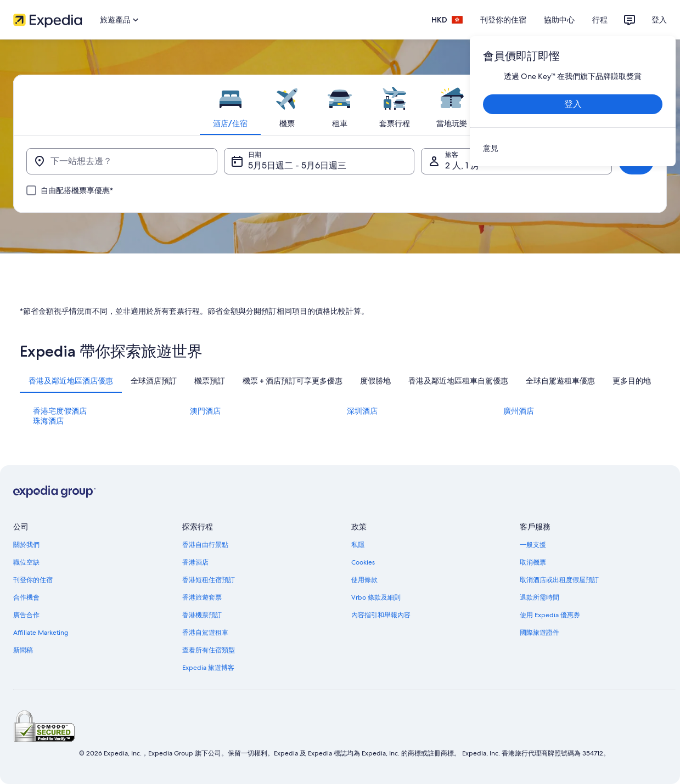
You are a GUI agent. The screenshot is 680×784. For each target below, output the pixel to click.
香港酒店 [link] (195, 562)
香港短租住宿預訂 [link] (209, 580)
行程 (600, 20)
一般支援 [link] (533, 545)
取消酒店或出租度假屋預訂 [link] (559, 580)
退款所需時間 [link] (539, 597)
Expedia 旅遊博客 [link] (208, 668)
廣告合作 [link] (26, 615)
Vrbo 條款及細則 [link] (376, 597)
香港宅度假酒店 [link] (60, 411)
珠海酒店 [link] (48, 421)
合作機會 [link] (26, 597)
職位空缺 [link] (26, 562)
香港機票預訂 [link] (202, 615)
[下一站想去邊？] (122, 161)
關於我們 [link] (26, 545)
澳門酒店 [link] (205, 411)
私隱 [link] (358, 545)
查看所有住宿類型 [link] (209, 650)
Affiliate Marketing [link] (41, 633)
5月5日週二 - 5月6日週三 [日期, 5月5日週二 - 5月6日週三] (297, 165)
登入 (659, 20)
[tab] (230, 105)
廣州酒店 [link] (519, 411)
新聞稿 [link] (23, 650)
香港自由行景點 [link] (205, 545)
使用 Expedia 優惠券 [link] (550, 615)
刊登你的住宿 (503, 20)
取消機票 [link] (533, 562)
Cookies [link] (363, 562)
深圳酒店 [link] (362, 411)
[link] (573, 148)
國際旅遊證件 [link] (539, 633)
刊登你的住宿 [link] (33, 580)
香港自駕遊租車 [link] (205, 633)
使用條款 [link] (364, 580)
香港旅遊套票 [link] (202, 597)
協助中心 (559, 20)
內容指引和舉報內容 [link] (381, 615)
